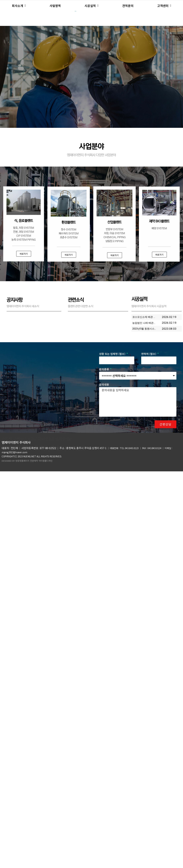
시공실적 (92, 6)
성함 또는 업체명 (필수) (113, 434)
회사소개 (19, 6)
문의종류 (104, 450)
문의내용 (104, 465)
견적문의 (128, 6)
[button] (159, 256)
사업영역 (55, 6)
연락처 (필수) (149, 434)
